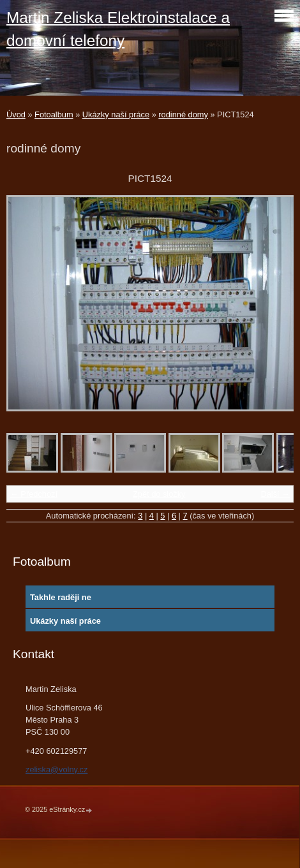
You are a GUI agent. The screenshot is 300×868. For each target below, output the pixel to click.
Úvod (16, 114)
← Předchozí (34, 494)
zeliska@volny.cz (56, 769)
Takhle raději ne (61, 597)
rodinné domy (183, 114)
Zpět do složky (159, 494)
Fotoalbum (54, 114)
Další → (275, 494)
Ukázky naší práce (116, 114)
